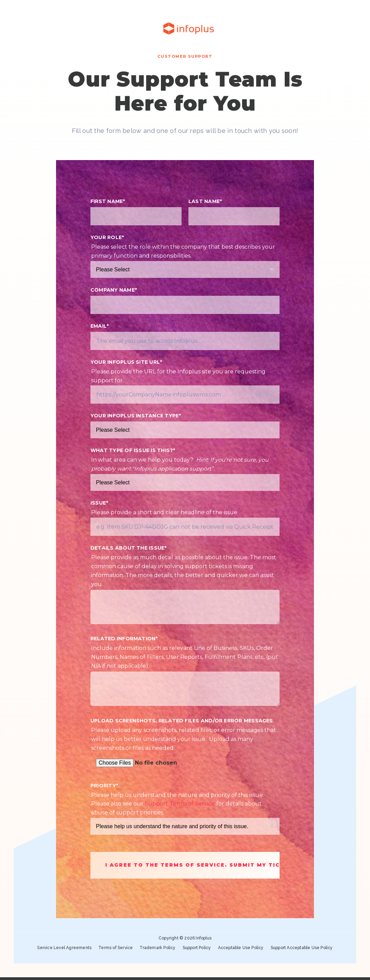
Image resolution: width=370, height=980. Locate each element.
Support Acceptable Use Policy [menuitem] (302, 949)
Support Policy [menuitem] (197, 949)
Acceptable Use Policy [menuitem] (241, 949)
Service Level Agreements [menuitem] (64, 949)
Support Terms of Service (180, 804)
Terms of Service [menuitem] (116, 949)
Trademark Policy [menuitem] (157, 949)
